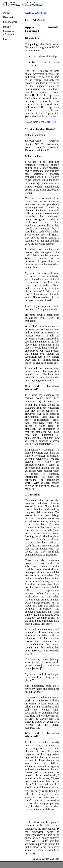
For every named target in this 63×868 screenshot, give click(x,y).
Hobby (7, 27)
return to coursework (36, 13)
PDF (54, 122)
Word (48, 122)
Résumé (8, 17)
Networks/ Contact (9, 33)
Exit (5, 39)
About (7, 13)
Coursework (10, 22)
